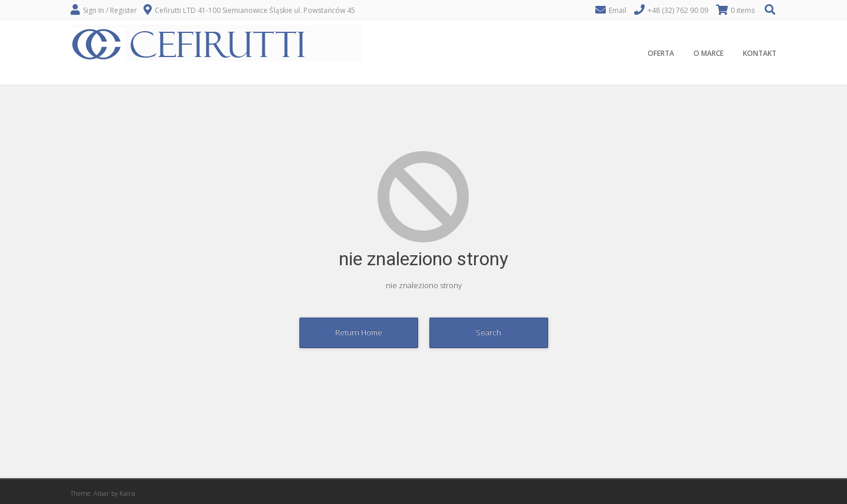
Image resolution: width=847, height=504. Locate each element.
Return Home (359, 332)
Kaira (127, 493)
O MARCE (708, 53)
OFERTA (661, 53)
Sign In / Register (110, 10)
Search (488, 332)
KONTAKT (760, 53)
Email (618, 10)
